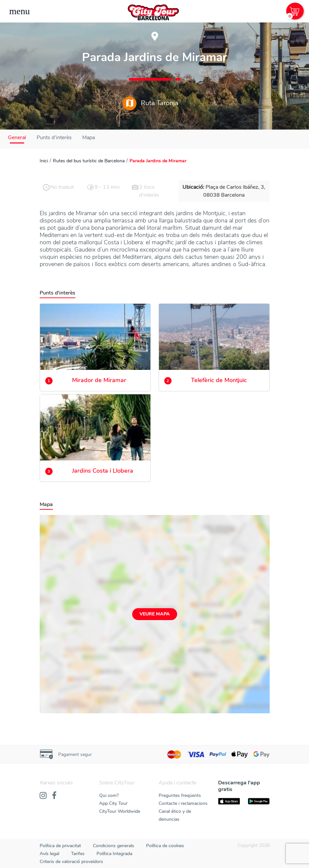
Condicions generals (114, 846)
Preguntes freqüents (180, 795)
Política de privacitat (60, 846)
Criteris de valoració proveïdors (71, 862)
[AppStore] (229, 801)
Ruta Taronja (151, 103)
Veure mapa (155, 614)
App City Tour (113, 803)
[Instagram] (43, 796)
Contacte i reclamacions (183, 803)
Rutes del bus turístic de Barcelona (89, 161)
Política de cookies (165, 846)
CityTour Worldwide (120, 811)
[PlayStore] (259, 801)
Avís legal (49, 854)
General (17, 138)
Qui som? (109, 795)
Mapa (89, 138)
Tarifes (78, 854)
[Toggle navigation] (19, 11)
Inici (44, 161)
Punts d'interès (54, 138)
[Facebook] (54, 796)
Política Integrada (114, 854)
